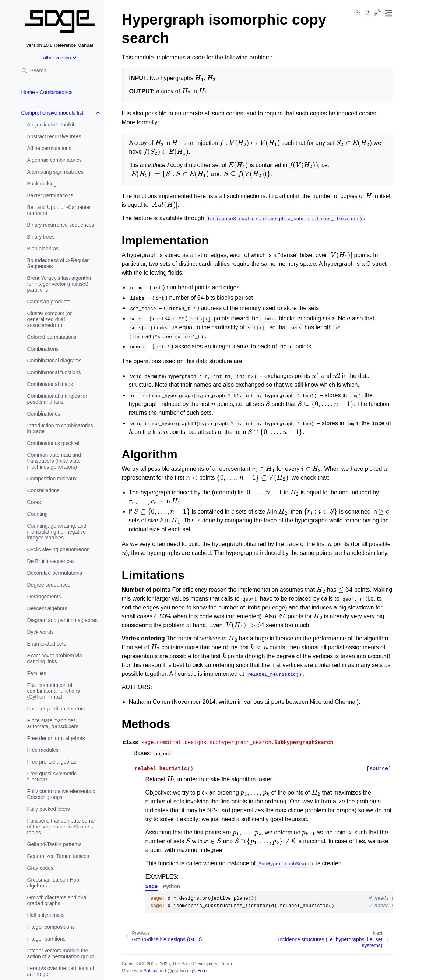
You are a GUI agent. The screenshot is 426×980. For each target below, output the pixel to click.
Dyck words (41, 632)
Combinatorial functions (54, 372)
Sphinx (150, 971)
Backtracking (42, 184)
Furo (202, 971)
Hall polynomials (46, 915)
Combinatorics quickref (53, 443)
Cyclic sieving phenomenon (59, 549)
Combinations (43, 349)
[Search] (60, 70)
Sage (152, 886)
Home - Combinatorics (47, 92)
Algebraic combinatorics (55, 160)
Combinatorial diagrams (54, 361)
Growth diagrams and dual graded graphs (57, 900)
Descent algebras (47, 608)
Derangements (44, 597)
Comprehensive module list (52, 113)
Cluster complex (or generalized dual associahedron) (50, 319)
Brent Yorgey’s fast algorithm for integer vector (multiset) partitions (60, 284)
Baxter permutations (50, 195)
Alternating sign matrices (55, 172)
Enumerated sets (47, 644)
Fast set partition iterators (56, 709)
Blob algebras (43, 249)
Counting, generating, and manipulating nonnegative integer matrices (57, 532)
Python (171, 886)
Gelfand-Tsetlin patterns (54, 844)
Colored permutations (52, 337)
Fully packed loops (49, 809)
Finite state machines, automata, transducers (53, 723)
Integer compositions (51, 927)
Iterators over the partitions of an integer (61, 971)
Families (37, 673)
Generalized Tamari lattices (58, 856)
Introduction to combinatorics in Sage (60, 428)
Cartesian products (49, 302)
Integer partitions (46, 939)
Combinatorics (44, 414)
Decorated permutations (55, 573)
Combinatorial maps (50, 384)
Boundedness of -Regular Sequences (58, 263)
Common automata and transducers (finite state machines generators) (54, 461)
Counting (38, 514)
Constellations (43, 490)
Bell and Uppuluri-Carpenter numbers (59, 210)
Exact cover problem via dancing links (55, 658)
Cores (34, 502)
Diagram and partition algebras (62, 620)
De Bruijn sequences (51, 561)
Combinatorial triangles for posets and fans (57, 399)
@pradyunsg (180, 971)
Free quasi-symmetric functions (52, 776)
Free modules (43, 750)
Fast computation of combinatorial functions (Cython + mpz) (54, 691)
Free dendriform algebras (56, 738)
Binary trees (41, 237)
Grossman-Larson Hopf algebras (54, 883)
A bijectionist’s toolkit (51, 125)
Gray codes (41, 868)
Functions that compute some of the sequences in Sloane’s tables (61, 827)
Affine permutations (49, 148)
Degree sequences (49, 585)
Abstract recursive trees (54, 136)
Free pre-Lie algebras (52, 762)
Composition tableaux (52, 479)
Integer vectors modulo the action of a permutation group (61, 953)
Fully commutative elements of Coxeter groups (62, 794)
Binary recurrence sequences (61, 225)
